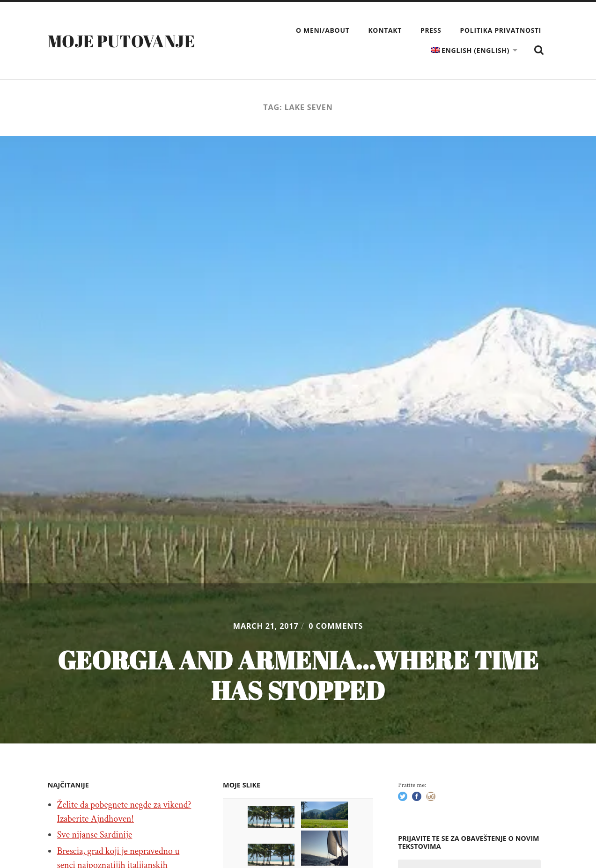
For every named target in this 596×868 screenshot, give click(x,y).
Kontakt (385, 30)
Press (431, 30)
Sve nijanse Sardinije (95, 835)
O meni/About (323, 30)
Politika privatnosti (501, 30)
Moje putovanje (121, 41)
